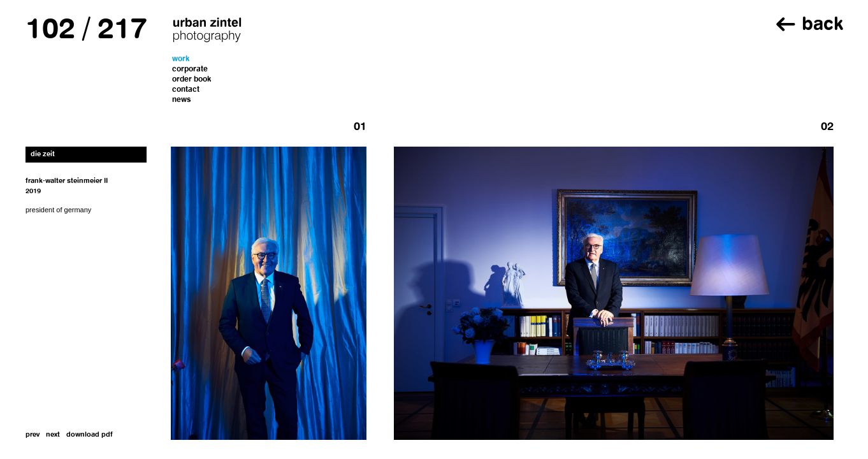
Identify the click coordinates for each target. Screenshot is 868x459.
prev (33, 435)
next (53, 435)
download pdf (90, 435)
